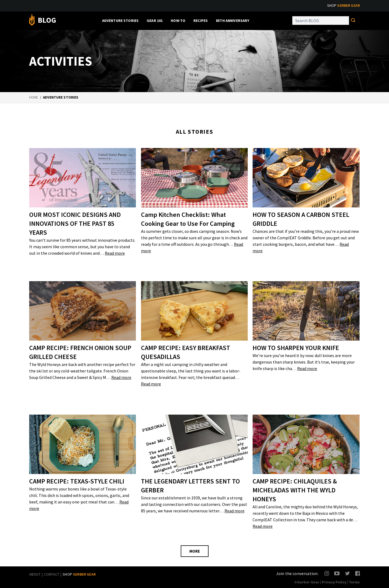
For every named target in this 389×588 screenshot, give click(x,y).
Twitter (348, 573)
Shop (343, 5)
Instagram (327, 573)
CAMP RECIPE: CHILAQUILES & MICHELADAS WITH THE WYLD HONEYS (295, 490)
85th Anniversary (233, 21)
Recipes (201, 21)
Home (34, 97)
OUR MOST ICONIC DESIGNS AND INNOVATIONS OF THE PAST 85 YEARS (75, 224)
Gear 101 (155, 21)
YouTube (337, 573)
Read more (115, 253)
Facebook (358, 573)
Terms (354, 582)
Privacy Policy (334, 582)
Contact (52, 574)
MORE (195, 551)
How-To (178, 21)
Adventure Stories (120, 21)
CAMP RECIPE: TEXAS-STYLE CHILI (77, 481)
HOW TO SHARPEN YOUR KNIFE (296, 348)
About (35, 574)
